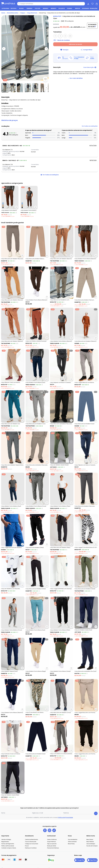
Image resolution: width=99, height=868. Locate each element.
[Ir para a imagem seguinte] (46, 49)
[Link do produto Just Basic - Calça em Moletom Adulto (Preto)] (13, 782)
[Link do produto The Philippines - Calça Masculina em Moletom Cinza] (37, 410)
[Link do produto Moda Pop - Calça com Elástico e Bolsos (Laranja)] (37, 328)
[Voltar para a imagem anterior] (4, 49)
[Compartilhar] (86, 50)
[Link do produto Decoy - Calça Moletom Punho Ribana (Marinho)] (13, 699)
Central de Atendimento (31, 839)
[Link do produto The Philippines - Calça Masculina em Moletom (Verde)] (86, 575)
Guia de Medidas (73, 839)
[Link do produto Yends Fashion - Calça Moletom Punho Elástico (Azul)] (13, 493)
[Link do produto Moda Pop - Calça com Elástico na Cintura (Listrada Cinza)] (62, 740)
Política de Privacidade (65, 817)
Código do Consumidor (32, 844)
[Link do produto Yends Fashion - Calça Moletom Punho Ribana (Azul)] (37, 369)
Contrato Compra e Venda (9, 848)
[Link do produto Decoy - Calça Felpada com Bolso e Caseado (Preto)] (62, 369)
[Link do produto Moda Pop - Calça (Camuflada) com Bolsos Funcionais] (37, 699)
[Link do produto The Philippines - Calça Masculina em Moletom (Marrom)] (62, 245)
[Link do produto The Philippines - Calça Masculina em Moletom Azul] (13, 410)
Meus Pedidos (90, 842)
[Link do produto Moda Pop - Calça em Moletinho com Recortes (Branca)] (13, 575)
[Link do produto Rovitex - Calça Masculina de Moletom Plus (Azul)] (86, 658)
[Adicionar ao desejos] (45, 79)
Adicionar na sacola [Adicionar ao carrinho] (75, 44)
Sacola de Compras (92, 846)
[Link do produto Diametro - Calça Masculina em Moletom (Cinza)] (62, 699)
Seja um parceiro (52, 844)
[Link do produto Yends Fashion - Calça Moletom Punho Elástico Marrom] (29, 201)
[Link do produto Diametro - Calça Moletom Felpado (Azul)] (13, 658)
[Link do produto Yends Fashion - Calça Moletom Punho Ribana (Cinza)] (37, 493)
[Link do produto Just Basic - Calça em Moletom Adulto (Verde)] (62, 452)
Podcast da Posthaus (53, 848)
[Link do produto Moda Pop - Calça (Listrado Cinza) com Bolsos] (13, 740)
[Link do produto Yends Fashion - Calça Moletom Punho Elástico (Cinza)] (13, 617)
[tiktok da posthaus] (54, 830)
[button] (49, 120)
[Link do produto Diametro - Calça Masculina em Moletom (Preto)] (37, 575)
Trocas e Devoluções (31, 842)
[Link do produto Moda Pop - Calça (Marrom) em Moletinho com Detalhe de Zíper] (62, 287)
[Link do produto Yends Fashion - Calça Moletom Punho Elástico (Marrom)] (62, 328)
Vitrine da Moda (72, 842)
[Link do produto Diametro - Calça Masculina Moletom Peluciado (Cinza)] (86, 493)
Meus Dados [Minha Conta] (90, 839)
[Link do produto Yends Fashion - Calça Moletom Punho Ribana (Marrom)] (86, 245)
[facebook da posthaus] (45, 830)
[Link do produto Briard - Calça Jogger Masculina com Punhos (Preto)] (86, 740)
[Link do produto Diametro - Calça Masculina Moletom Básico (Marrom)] (37, 245)
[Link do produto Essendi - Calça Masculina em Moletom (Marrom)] (86, 328)
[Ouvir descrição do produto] (90, 67)
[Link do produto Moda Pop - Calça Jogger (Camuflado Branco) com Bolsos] (86, 534)
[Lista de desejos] (92, 4)
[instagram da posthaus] (49, 830)
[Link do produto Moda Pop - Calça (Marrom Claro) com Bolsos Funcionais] (13, 369)
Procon (27, 846)
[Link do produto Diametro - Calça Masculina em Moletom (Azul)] (37, 740)
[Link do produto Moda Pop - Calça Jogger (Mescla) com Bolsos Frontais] (86, 369)
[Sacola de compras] (97, 4)
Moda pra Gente (52, 846)
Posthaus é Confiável (31, 848)
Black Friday (71, 844)
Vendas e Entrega (6, 839)
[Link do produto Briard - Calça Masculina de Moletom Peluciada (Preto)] (62, 410)
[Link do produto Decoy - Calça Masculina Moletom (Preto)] (37, 534)
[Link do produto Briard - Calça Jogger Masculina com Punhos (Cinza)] (86, 699)
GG (70, 36)
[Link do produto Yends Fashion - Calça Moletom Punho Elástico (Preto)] (62, 493)
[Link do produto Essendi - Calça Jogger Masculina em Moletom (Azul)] (13, 534)
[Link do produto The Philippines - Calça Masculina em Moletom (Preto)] (62, 534)
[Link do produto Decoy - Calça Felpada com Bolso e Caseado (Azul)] (86, 452)
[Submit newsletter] (96, 813)
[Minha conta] (88, 4)
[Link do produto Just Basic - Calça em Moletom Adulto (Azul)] (86, 617)
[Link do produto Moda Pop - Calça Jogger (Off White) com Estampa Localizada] (62, 575)
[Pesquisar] (19, 4)
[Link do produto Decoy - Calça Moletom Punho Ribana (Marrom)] (37, 287)
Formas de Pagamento (8, 844)
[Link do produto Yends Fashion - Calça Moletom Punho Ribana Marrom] (10, 201)
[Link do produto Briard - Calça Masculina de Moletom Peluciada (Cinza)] (37, 452)
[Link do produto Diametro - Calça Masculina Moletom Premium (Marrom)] (86, 287)
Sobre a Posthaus (52, 839)
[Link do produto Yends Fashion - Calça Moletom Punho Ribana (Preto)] (62, 617)
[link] (63, 21)
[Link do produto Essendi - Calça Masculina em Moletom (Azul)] (86, 410)
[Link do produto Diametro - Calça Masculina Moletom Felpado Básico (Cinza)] (13, 452)
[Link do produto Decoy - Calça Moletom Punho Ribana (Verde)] (62, 658)
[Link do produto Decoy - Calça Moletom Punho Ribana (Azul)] (37, 617)
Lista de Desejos (91, 844)
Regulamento (5, 842)
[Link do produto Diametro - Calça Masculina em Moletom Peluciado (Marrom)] (13, 245)
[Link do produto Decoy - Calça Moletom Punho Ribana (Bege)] (37, 658)
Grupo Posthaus (52, 842)
